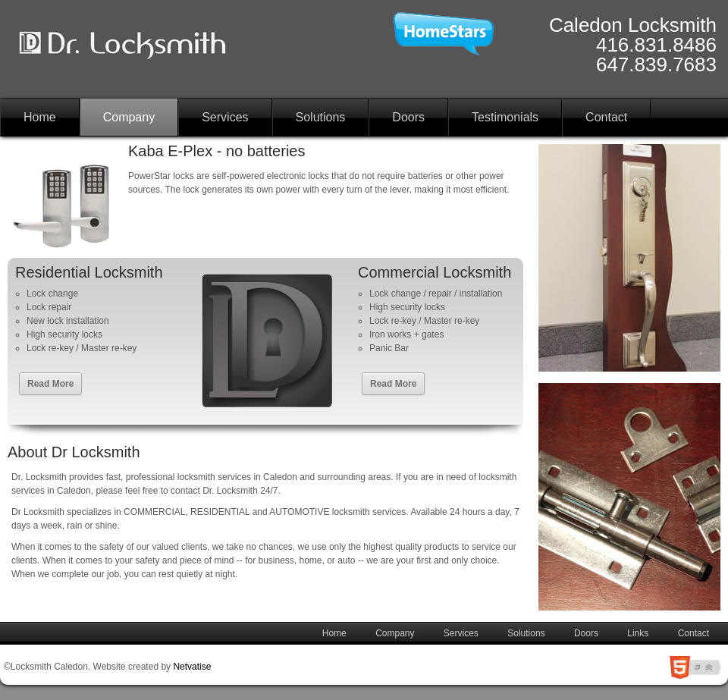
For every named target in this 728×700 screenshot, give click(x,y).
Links (638, 633)
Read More (50, 384)
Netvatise (192, 667)
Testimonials (505, 117)
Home (40, 117)
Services (225, 117)
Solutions (321, 117)
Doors (408, 117)
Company (129, 117)
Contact (606, 117)
